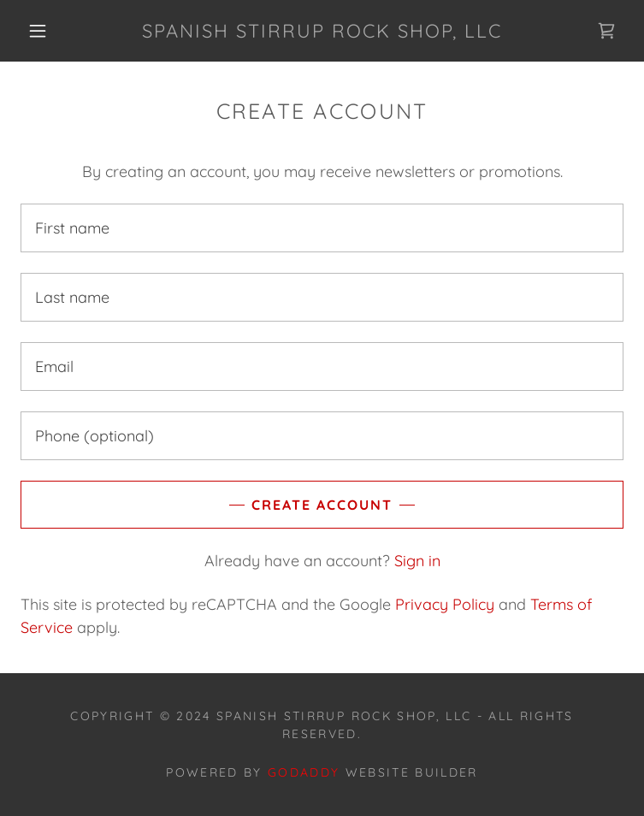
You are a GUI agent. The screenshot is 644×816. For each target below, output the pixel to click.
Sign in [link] (417, 561)
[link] (322, 31)
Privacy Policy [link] (445, 604)
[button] (51, 31)
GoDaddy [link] (304, 772)
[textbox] (322, 228)
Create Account (322, 505)
